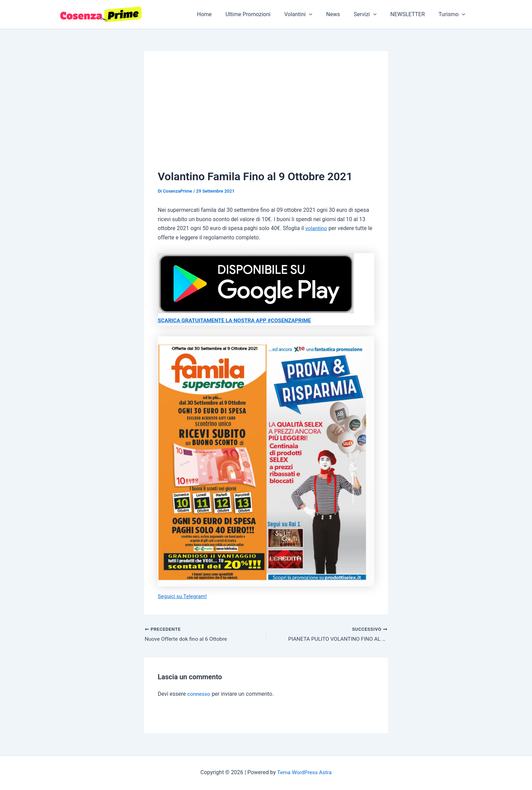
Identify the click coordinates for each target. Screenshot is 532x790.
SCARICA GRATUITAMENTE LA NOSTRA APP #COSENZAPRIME (237, 320)
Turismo (453, 14)
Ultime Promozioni (263, 14)
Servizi (372, 14)
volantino (316, 228)
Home (222, 14)
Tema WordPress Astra (304, 772)
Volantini (311, 14)
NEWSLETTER (412, 14)
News (343, 14)
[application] (321, 14)
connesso (199, 694)
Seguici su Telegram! (183, 596)
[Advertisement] (266, 117)
